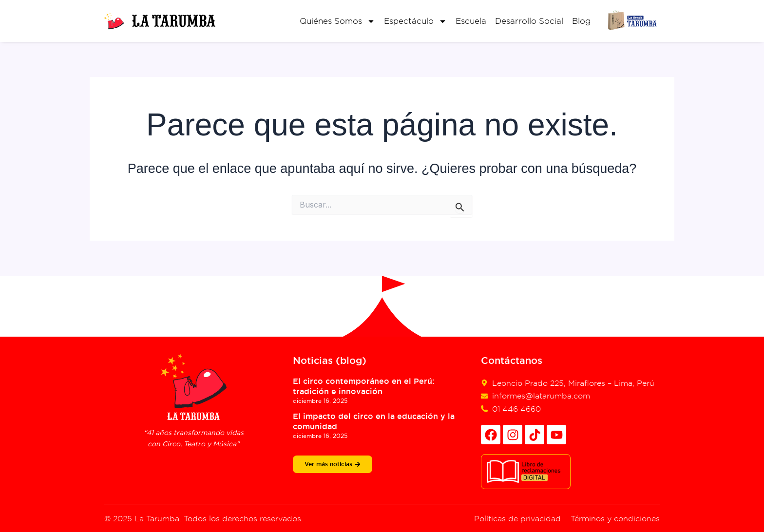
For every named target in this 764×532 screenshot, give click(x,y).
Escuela (471, 21)
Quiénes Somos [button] (337, 21)
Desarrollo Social (529, 21)
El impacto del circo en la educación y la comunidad (374, 421)
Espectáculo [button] (415, 21)
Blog (581, 21)
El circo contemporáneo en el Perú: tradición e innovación (363, 386)
